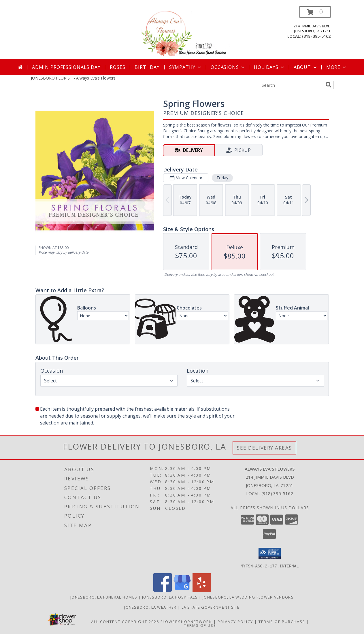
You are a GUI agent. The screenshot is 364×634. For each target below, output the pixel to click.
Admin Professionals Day (66, 67)
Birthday (147, 67)
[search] (329, 85)
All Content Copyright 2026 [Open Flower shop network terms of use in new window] (125, 621)
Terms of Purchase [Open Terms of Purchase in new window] (282, 621)
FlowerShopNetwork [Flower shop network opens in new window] (186, 621)
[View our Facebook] (163, 590)
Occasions (228, 67)
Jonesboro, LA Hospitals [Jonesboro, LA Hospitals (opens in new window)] (170, 597)
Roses (117, 67)
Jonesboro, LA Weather (150, 607)
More (337, 67)
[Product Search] (292, 85)
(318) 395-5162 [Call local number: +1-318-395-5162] (316, 36)
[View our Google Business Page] (182, 590)
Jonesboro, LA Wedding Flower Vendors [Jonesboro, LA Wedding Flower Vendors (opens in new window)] (248, 597)
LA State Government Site (211, 607)
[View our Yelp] (202, 590)
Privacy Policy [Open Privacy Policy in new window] (235, 621)
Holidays (269, 67)
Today (222, 178)
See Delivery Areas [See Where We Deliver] (264, 448)
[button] (315, 12)
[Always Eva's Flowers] (183, 33)
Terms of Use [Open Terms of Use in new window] (200, 625)
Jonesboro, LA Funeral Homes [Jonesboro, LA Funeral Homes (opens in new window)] (104, 597)
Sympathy (186, 67)
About (306, 67)
